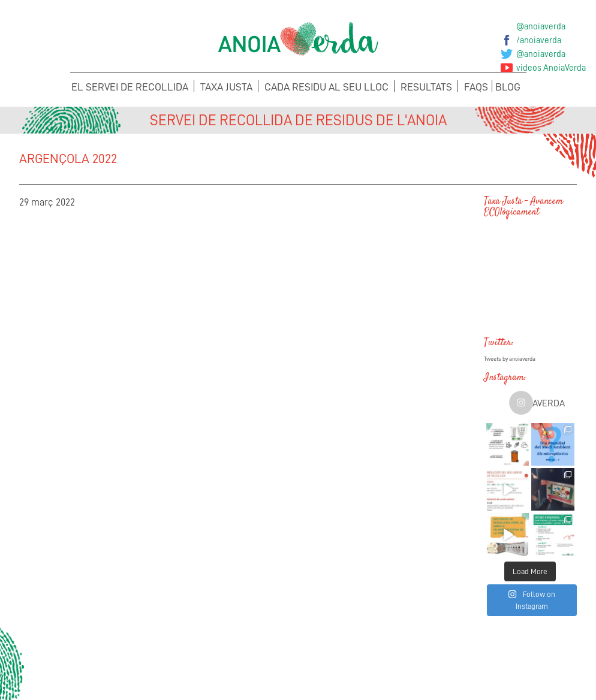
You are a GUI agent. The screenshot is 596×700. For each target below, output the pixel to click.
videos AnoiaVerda (551, 68)
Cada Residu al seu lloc (326, 87)
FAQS (476, 87)
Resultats (426, 87)
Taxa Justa (226, 87)
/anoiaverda (539, 40)
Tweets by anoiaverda (510, 359)
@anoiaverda (541, 26)
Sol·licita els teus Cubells (514, 661)
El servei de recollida (130, 87)
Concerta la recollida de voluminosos (82, 661)
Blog (508, 87)
